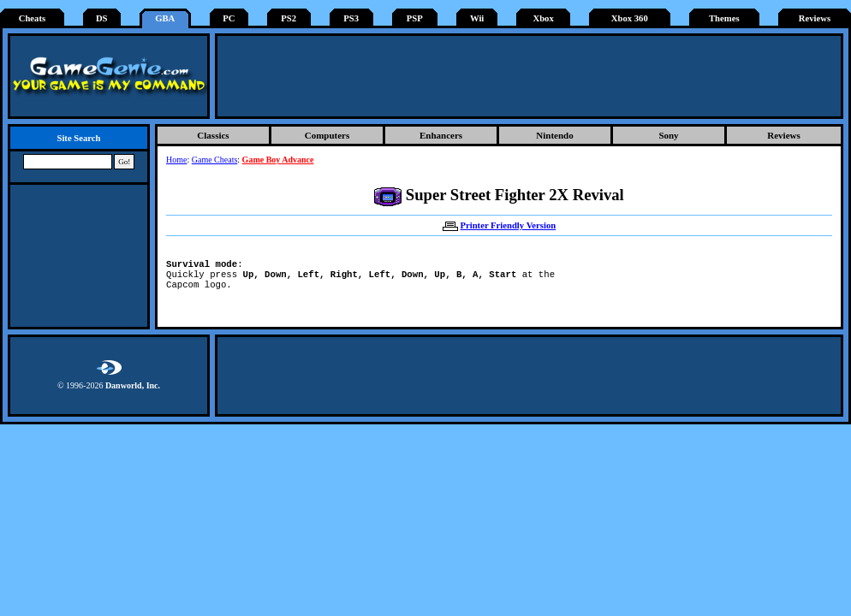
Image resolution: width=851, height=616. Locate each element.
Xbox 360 (630, 18)
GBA (165, 18)
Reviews (815, 18)
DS (102, 18)
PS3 (351, 18)
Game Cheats (215, 160)
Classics (213, 135)
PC (229, 18)
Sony (668, 135)
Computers (327, 135)
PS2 (289, 18)
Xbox (543, 18)
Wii (477, 18)
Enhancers (441, 135)
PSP (415, 18)
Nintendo (554, 135)
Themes (724, 18)
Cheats (32, 18)
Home (176, 160)
